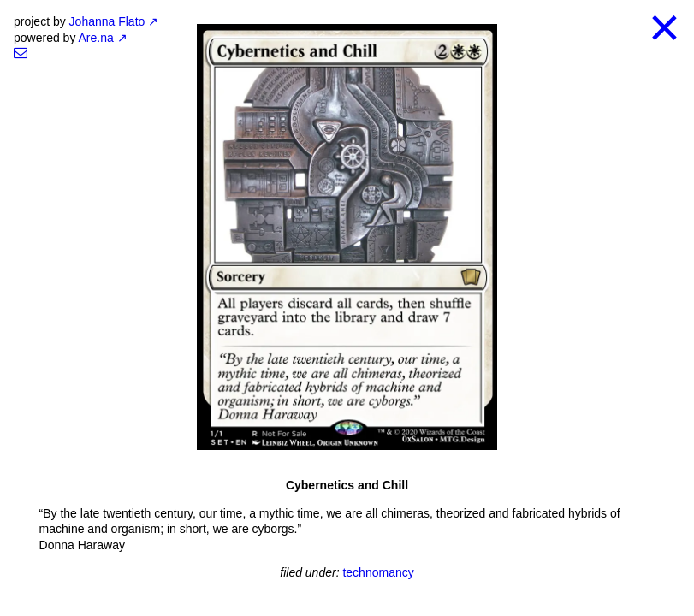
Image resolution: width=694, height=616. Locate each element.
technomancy (378, 572)
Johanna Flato (107, 21)
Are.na (96, 38)
